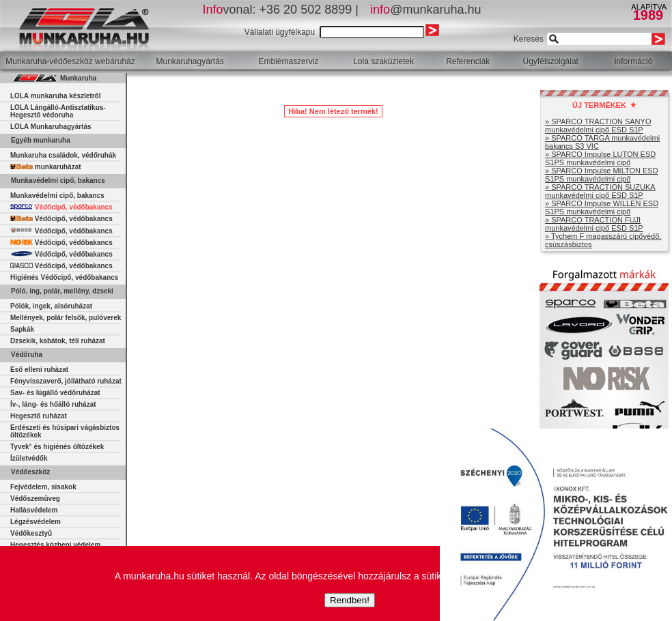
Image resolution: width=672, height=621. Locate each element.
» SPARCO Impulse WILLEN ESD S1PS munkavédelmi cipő (602, 207)
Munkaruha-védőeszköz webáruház (70, 61)
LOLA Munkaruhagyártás (51, 127)
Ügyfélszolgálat (551, 61)
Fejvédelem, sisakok (43, 487)
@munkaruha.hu (425, 10)
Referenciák (468, 61)
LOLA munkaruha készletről (55, 96)
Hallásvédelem (34, 510)
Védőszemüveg (35, 499)
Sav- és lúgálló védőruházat (55, 393)
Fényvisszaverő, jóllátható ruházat (66, 381)
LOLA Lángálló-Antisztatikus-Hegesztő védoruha (58, 111)
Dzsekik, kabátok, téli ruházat (58, 341)
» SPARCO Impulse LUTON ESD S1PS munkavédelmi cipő (600, 158)
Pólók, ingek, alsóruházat (51, 306)
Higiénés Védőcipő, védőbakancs (64, 277)
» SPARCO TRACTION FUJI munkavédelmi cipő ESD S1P (594, 224)
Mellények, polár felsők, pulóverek (66, 318)
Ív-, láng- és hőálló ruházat (53, 404)
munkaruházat (46, 167)
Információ (633, 61)
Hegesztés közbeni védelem (55, 545)
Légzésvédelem (36, 522)
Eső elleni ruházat (39, 370)
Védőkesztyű (31, 533)
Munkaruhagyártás (190, 61)
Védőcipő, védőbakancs (61, 207)
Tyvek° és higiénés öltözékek (57, 447)
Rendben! (350, 600)
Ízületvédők (29, 458)
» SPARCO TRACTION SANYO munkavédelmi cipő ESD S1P (598, 126)
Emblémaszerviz (288, 61)
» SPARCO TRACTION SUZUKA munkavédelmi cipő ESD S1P (600, 191)
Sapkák (22, 329)
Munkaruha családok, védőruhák (63, 155)
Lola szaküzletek (383, 61)
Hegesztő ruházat (39, 416)
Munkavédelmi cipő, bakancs (57, 196)
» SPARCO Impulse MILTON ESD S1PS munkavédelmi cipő (602, 175)
